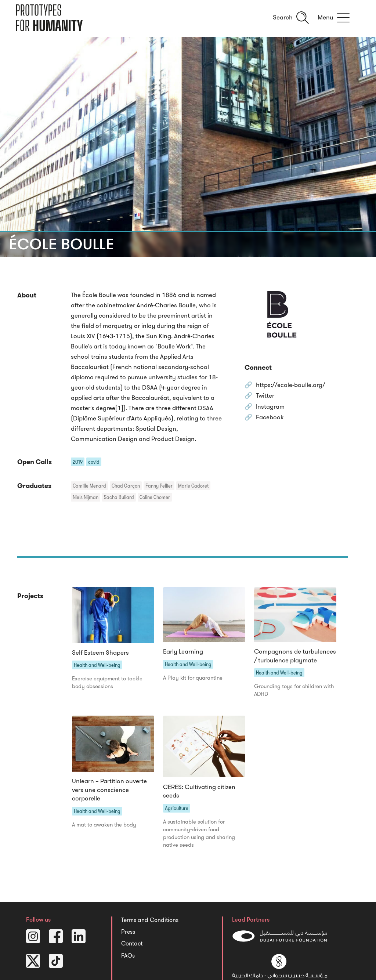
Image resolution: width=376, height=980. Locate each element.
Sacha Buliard (119, 497)
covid (94, 462)
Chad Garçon (126, 486)
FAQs (128, 956)
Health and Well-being (97, 665)
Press (128, 932)
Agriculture (177, 808)
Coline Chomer (155, 497)
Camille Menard (89, 486)
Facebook (270, 418)
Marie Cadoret (193, 486)
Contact (132, 944)
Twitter (265, 396)
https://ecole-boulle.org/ (290, 385)
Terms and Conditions (150, 920)
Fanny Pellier (159, 486)
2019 (78, 462)
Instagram (270, 407)
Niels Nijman (86, 497)
